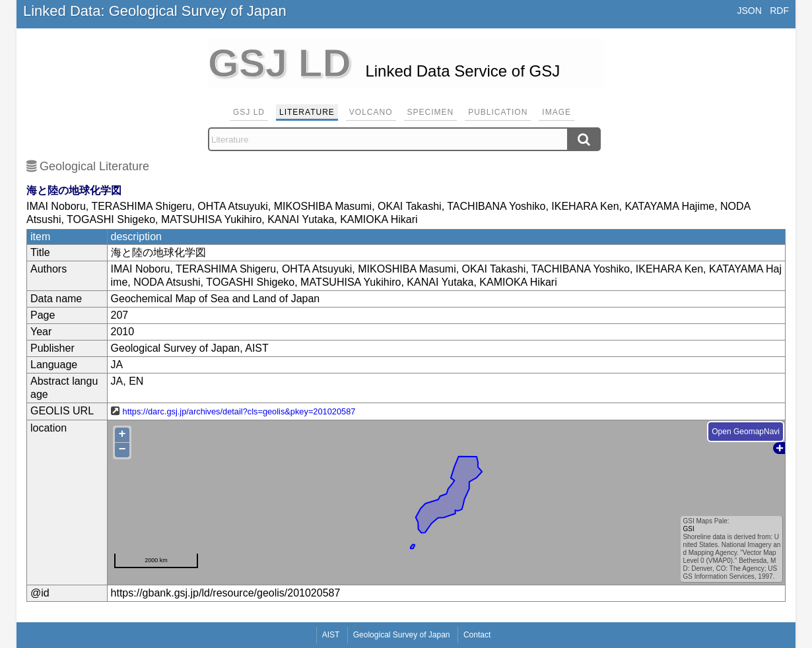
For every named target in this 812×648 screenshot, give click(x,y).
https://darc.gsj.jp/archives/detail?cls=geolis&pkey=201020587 (239, 411)
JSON (749, 11)
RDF (779, 11)
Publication (498, 112)
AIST (331, 635)
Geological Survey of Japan (402, 635)
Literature (307, 112)
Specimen (431, 112)
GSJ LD (249, 112)
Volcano (371, 112)
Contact (477, 635)
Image (557, 112)
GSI (688, 529)
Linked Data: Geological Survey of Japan (155, 11)
